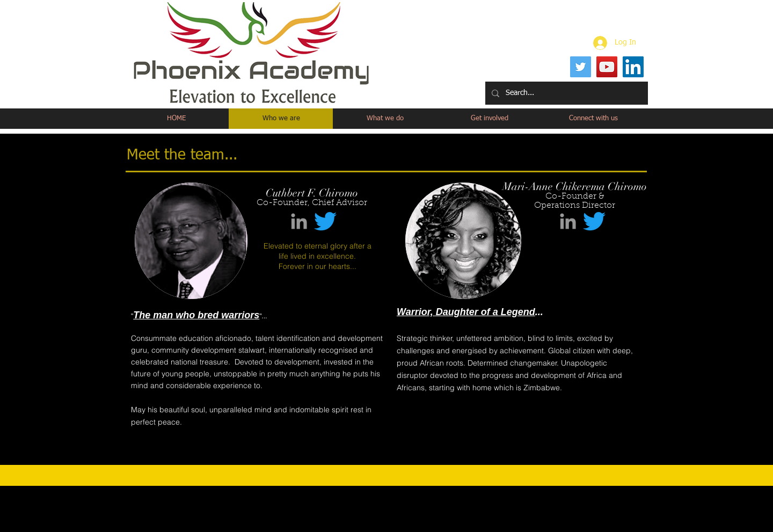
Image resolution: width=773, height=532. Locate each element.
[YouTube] (607, 67)
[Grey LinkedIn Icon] (299, 221)
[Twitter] (581, 67)
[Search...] (566, 93)
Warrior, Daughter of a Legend (466, 312)
